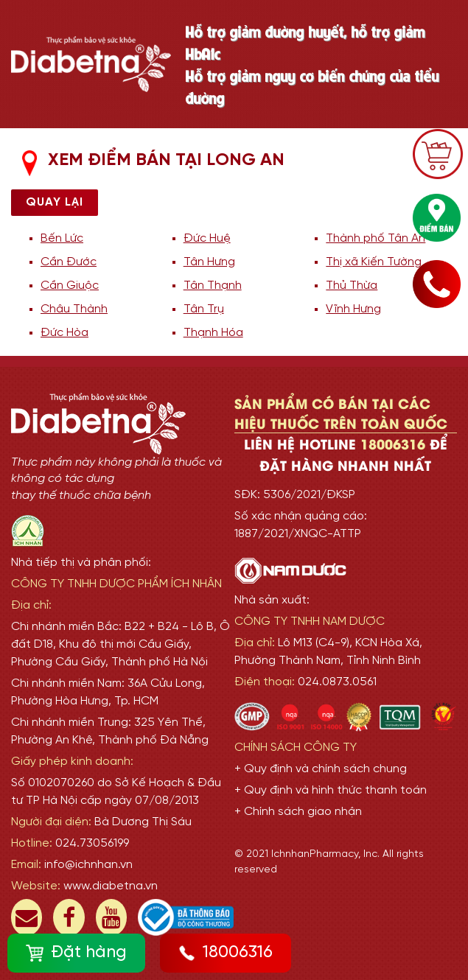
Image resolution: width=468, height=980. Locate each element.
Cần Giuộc (70, 286)
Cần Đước (69, 262)
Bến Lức (62, 238)
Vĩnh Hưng (353, 309)
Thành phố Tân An (376, 238)
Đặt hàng (76, 953)
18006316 (226, 953)
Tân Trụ (204, 309)
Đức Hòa (64, 333)
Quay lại (55, 202)
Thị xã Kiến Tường (374, 262)
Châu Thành (74, 309)
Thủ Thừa (352, 286)
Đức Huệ (207, 238)
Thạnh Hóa (213, 333)
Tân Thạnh (213, 286)
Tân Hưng (209, 262)
